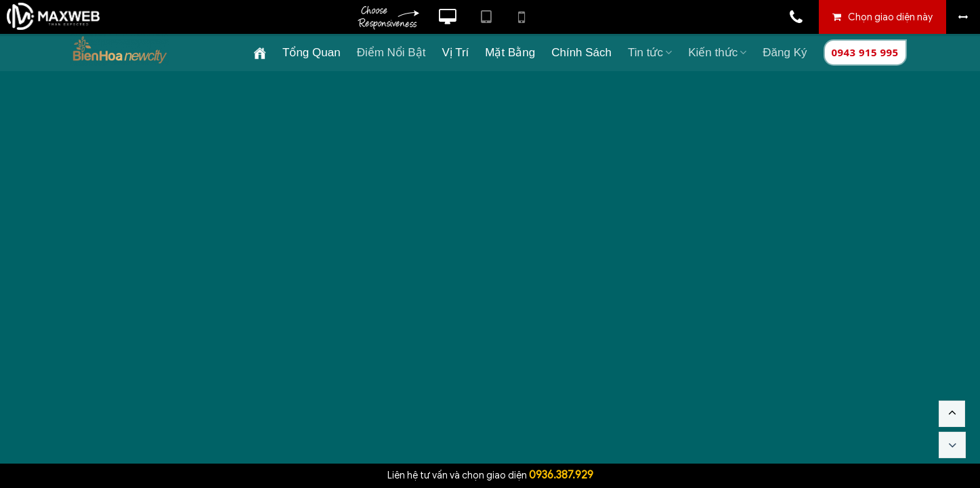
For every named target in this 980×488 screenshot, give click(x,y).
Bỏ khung (963, 17)
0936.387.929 (561, 475)
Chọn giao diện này (890, 17)
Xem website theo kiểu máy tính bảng (486, 17)
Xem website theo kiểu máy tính (448, 17)
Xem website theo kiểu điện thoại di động (521, 17)
